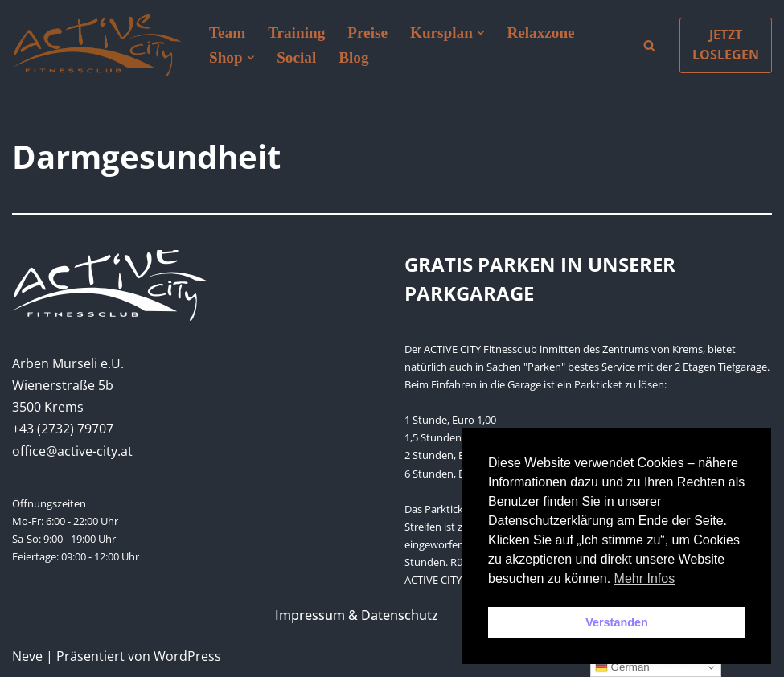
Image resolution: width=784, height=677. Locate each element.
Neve (27, 656)
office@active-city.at (72, 451)
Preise (367, 33)
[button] (481, 33)
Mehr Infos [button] (645, 579)
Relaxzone (540, 33)
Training (296, 33)
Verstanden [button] (617, 622)
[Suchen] (649, 45)
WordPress (187, 656)
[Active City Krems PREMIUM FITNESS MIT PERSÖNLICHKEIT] (97, 45)
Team (227, 33)
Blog (353, 57)
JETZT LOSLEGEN (726, 45)
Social (296, 57)
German (622, 667)
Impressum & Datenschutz (357, 615)
